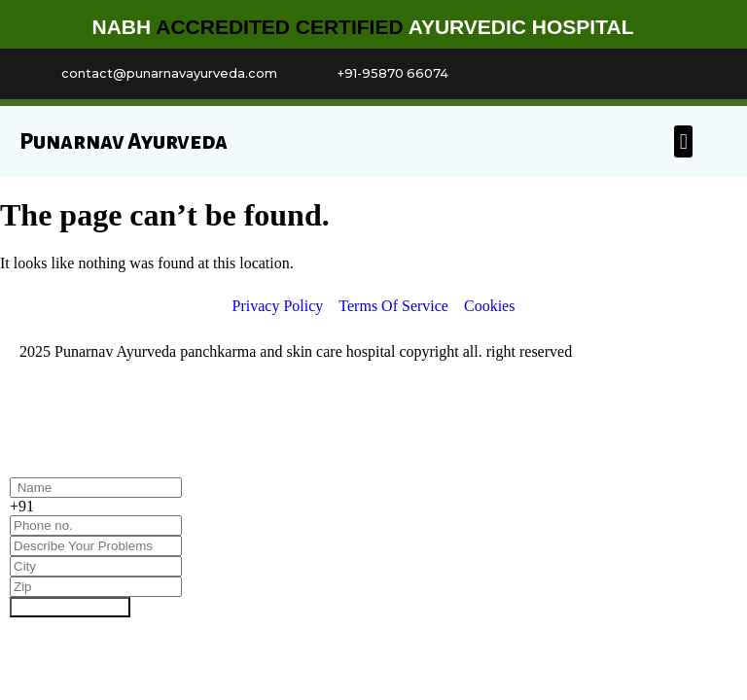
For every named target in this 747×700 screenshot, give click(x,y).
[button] (683, 141)
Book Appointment (70, 607)
